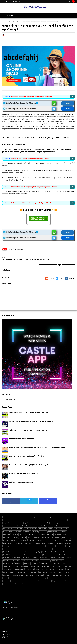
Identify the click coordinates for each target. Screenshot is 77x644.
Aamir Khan (15, 514)
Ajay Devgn (48, 514)
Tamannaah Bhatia (65, 572)
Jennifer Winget (56, 534)
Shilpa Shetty (39, 566)
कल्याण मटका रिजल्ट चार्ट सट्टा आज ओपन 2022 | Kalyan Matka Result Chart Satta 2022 (31, 418)
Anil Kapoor (55, 516)
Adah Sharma (24, 514)
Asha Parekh (45, 519)
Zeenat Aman (46, 577)
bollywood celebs (65, 577)
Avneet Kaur (64, 519)
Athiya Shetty (54, 519)
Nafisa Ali (63, 545)
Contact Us (5, 634)
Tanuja (5, 574)
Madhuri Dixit (23, 543)
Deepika (66, 525)
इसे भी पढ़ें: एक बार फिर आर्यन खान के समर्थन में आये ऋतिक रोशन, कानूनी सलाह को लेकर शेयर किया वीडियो (36, 138)
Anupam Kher (7, 519)
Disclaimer (5, 633)
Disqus (61, 275)
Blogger (51, 275)
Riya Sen (27, 560)
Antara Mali (64, 516)
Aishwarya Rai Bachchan (37, 514)
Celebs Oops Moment (30, 525)
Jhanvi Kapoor (66, 534)
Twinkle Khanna (32, 574)
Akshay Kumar (57, 514)
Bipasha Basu (34, 522)
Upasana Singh (43, 574)
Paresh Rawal (37, 551)
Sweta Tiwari (39, 572)
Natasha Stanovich (8, 548)
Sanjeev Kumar (62, 560)
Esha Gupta (42, 531)
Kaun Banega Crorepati (39, 540)
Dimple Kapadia (53, 528)
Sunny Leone (7, 572)
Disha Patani (62, 528)
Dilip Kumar (43, 528)
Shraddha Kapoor (50, 566)
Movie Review (41, 545)
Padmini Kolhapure (8, 551)
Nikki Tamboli (28, 548)
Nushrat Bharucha (56, 548)
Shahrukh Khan (45, 563)
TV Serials (55, 572)
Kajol (48, 537)
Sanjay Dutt (53, 560)
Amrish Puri (29, 516)
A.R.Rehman (7, 514)
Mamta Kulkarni (50, 543)
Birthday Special (44, 522)
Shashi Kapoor (7, 566)
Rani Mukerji (7, 557)
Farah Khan (58, 531)
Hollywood (23, 534)
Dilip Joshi (35, 528)
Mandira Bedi (60, 543)
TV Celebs (48, 572)
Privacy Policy (6, 631)
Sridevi (60, 569)
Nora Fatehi (45, 548)
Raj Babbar (26, 554)
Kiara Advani (51, 540)
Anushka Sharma (17, 519)
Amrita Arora (38, 516)
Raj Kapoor (34, 554)
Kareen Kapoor (7, 540)
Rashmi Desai (25, 557)
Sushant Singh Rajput (18, 572)
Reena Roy (55, 557)
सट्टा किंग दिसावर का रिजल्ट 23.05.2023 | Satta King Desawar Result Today (28, 409)
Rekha (62, 557)
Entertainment (33, 531)
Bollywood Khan (8, 525)
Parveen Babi (58, 551)
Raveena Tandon (45, 557)
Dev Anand (18, 528)
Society (5, 569)
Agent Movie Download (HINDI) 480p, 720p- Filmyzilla (24, 470)
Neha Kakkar (19, 548)
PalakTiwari (19, 551)
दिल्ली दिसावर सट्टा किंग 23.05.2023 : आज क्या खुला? (22, 435)
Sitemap (4, 629)
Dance (51, 525)
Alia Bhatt (66, 514)
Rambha (69, 554)
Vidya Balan (6, 577)
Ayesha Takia (7, 522)
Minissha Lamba (31, 545)
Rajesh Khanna (43, 554)
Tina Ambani (22, 574)
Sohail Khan (13, 569)
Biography (25, 522)
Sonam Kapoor (43, 569)
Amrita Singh (46, 516)
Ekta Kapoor (23, 531)
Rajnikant (52, 554)
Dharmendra (27, 528)
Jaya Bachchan (46, 534)
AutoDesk (9, 22)
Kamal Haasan (56, 537)
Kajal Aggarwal (41, 537)
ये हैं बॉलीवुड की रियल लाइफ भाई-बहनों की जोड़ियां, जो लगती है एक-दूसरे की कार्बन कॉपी (31, 97)
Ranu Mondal (16, 557)
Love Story (6, 543)
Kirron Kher (60, 540)
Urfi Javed (52, 574)
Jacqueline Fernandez (34, 534)
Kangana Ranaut (66, 537)
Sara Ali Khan (7, 563)
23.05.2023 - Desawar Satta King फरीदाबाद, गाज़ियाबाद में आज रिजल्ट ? (27, 453)
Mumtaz (49, 545)
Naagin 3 (56, 545)
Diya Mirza (15, 531)
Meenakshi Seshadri (19, 545)
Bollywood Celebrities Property (59, 522)
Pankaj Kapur (28, 551)
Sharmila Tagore (66, 563)
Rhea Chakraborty (8, 560)
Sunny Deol (67, 569)
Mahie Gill (32, 543)
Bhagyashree (16, 522)
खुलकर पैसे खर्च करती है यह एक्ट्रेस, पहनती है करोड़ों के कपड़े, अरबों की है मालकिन (30, 159)
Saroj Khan (16, 563)
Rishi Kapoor (19, 560)
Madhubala (14, 543)
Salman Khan (44, 560)
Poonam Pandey (69, 551)
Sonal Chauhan (33, 569)
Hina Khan (15, 534)
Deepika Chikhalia (8, 528)
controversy (7, 580)
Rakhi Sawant (61, 554)
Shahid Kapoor (35, 563)
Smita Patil (70, 566)
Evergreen (50, 531)
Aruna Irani (37, 519)
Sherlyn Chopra (30, 566)
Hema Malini (7, 534)
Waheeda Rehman (17, 577)
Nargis (70, 545)
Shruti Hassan (61, 566)
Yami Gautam (28, 577)
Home (4, 22)
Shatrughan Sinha (18, 566)
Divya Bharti (7, 531)
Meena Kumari (7, 545)
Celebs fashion (43, 525)
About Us (5, 628)
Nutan (64, 548)
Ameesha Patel (7, 516)
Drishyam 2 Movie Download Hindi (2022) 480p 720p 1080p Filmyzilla (29, 461)
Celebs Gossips (17, 22)
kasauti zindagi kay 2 (18, 580)
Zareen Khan (37, 577)
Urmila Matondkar (61, 574)
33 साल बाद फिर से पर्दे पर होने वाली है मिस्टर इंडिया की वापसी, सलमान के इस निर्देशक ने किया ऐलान (34, 187)
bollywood (55, 577)
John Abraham (14, 537)
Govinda (66, 531)
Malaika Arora (40, 543)
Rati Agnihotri (35, 557)
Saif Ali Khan (35, 560)
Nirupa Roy (37, 548)
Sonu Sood (53, 569)
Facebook (71, 275)
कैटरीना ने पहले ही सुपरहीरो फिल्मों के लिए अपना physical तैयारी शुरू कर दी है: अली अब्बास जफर (34, 203)
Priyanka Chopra (16, 554)
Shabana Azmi (25, 563)
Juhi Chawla (24, 537)
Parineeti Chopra (48, 551)
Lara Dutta (68, 540)
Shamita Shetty (56, 563)
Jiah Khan (6, 537)
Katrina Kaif (28, 540)
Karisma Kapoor (18, 540)
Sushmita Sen (30, 572)
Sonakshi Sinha (22, 569)
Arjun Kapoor (28, 519)
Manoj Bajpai (70, 543)
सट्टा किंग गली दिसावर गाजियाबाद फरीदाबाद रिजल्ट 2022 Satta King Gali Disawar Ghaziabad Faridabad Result (37, 444)
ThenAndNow (13, 574)
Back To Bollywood (11, 396)
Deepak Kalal (58, 525)
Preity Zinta (6, 554)
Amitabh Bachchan (19, 516)
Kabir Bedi (32, 537)
